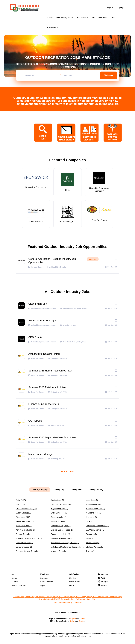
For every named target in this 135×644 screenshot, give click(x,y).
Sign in (110, 8)
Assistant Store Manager (42, 321)
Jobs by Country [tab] (96, 490)
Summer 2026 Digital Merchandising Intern (52, 437)
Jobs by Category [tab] (40, 490)
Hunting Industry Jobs (71, 597)
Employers (82, 18)
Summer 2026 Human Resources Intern (51, 371)
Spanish (82, 619)
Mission (114, 18)
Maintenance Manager (41, 454)
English (73, 619)
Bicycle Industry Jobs (105, 597)
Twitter (104, 578)
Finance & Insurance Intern (44, 404)
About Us (15, 582)
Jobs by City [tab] (59, 490)
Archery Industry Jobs (88, 597)
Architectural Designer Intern (45, 354)
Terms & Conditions (19, 586)
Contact (14, 578)
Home (14, 574)
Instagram (105, 582)
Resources (52, 27)
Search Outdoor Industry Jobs (60, 18)
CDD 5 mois (35, 337)
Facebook (105, 574)
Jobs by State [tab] (76, 490)
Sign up (120, 8)
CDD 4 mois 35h (38, 304)
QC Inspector (36, 421)
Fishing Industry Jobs (38, 597)
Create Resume (75, 582)
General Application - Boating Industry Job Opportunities (52, 261)
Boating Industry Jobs (55, 597)
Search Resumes (47, 582)
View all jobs (67, 472)
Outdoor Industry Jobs (21, 597)
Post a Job (44, 578)
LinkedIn (104, 585)
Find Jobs (108, 75)
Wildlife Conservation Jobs (65, 599)
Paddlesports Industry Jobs (86, 599)
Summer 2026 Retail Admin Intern (47, 387)
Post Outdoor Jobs (99, 18)
